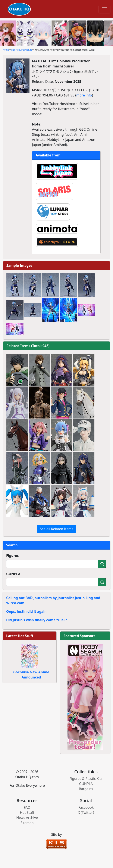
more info (84, 95)
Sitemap (27, 823)
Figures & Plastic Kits (22, 50)
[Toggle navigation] (104, 9)
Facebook (86, 807)
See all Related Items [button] (56, 529)
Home (6, 50)
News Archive (27, 818)
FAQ (27, 807)
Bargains (86, 789)
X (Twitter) (86, 813)
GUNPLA (13, 574)
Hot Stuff (27, 813)
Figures (12, 556)
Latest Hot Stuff (20, 636)
